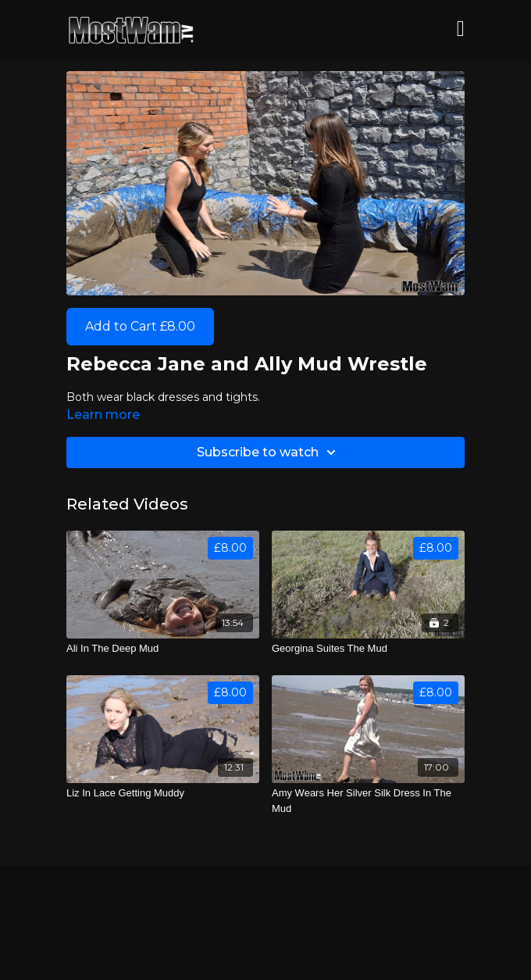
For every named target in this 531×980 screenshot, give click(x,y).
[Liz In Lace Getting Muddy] (163, 793)
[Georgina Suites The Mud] (368, 649)
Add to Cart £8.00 (140, 326)
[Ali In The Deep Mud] (163, 649)
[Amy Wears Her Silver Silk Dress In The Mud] (368, 801)
